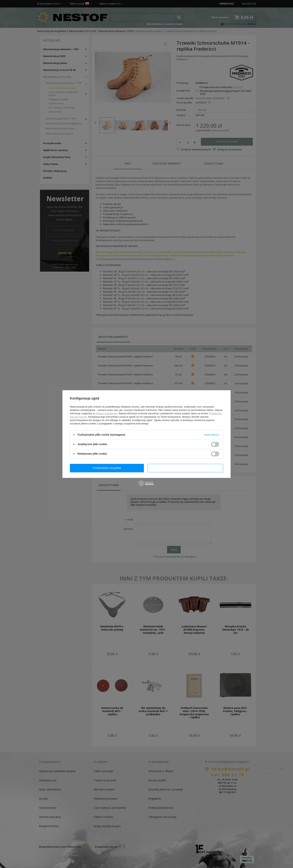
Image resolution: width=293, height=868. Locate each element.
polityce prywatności (106, 413)
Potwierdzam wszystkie (186, 468)
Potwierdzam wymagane (108, 468)
